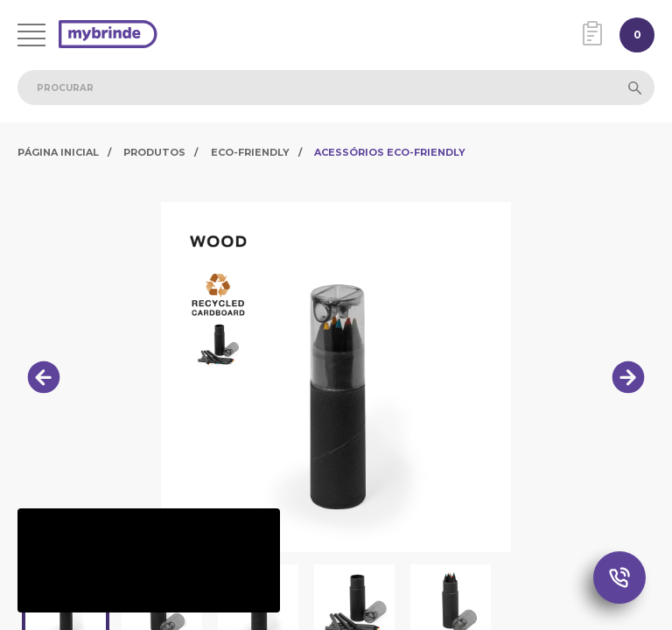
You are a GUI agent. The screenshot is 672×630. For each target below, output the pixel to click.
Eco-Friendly (250, 152)
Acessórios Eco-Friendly (390, 152)
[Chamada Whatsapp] (619, 578)
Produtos (154, 152)
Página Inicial (58, 152)
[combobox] (336, 87)
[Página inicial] (108, 35)
